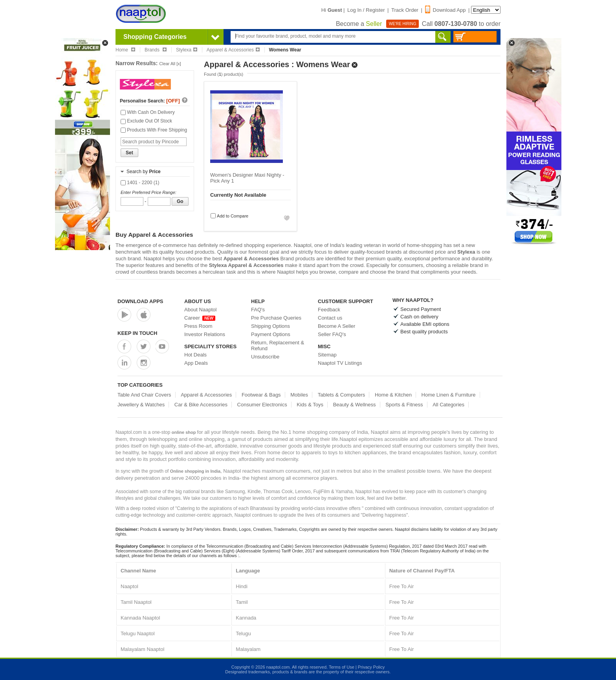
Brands (156, 50)
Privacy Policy (371, 667)
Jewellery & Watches (141, 405)
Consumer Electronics (262, 405)
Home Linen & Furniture (449, 395)
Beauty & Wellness (355, 405)
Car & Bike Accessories (201, 405)
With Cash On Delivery (148, 112)
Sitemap (327, 355)
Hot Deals (195, 355)
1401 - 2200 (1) (140, 183)
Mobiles (299, 395)
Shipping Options (270, 326)
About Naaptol (200, 310)
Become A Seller (336, 326)
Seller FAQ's (332, 334)
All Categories (448, 405)
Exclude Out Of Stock (146, 121)
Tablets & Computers (342, 395)
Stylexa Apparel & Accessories (246, 265)
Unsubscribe (265, 357)
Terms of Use (342, 667)
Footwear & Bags (261, 395)
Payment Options (271, 334)
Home (125, 50)
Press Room (198, 326)
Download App (445, 10)
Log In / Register (366, 10)
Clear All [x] (170, 64)
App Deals (196, 363)
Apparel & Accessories (233, 50)
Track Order (405, 10)
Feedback (329, 310)
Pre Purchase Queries (276, 318)
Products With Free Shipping (154, 130)
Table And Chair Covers (144, 395)
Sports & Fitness (404, 405)
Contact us (330, 318)
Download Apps (140, 301)
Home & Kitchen (393, 395)
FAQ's (258, 310)
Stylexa (187, 50)
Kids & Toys (310, 405)
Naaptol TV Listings (340, 363)
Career (200, 318)
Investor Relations (205, 334)
